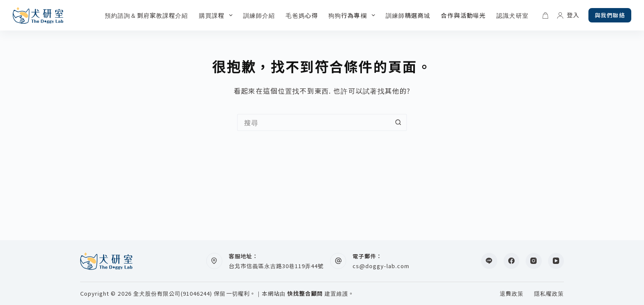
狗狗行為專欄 (353, 15)
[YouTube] (556, 261)
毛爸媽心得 (302, 15)
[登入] (568, 15)
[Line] (489, 261)
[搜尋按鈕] (398, 122)
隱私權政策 (549, 294)
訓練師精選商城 (408, 15)
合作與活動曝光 (463, 15)
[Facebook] (512, 261)
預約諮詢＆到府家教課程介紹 (147, 15)
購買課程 (217, 15)
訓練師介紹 (259, 15)
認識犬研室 (512, 15)
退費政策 (512, 294)
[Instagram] (534, 261)
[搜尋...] (314, 122)
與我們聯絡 (610, 15)
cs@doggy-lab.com (381, 266)
